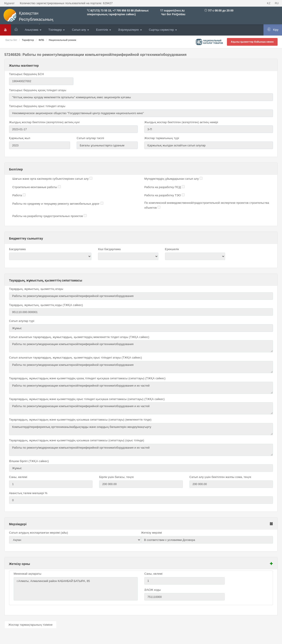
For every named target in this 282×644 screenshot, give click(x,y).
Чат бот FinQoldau (173, 14)
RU (277, 3)
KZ (269, 3)
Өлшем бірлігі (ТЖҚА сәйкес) (29, 461)
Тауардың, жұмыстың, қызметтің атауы (36, 289)
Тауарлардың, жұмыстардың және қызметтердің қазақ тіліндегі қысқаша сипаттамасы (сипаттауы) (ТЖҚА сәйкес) (87, 378)
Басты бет (11, 40)
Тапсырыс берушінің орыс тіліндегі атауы (37, 106)
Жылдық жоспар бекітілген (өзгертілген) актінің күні (44, 122)
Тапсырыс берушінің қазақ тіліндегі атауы (38, 90)
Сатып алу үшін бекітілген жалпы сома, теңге (220, 477)
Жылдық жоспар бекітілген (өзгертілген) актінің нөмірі (181, 122)
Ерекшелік (172, 249)
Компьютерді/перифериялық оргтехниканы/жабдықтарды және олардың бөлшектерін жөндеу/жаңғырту (141, 429)
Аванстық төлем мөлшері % (28, 493)
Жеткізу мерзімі (151, 533)
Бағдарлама (17, 249)
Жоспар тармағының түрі (162, 138)
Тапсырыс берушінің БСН (26, 74)
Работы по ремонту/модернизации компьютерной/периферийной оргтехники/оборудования (141, 346)
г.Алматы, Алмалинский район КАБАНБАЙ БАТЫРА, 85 (76, 589)
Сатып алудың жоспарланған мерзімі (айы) (38, 533)
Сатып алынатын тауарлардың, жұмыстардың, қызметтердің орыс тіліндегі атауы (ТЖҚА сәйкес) (75, 358)
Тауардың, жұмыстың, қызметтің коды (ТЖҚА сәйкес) (46, 305)
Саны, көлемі (18, 477)
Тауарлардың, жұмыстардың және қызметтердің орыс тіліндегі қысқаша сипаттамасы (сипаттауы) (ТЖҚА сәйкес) (87, 399)
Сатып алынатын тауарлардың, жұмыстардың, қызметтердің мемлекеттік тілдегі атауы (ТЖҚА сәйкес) (79, 337)
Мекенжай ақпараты (27, 574)
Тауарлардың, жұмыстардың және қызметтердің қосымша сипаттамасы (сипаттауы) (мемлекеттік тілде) (80, 420)
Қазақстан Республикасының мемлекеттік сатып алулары (37, 18)
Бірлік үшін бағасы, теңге (116, 477)
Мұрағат (9, 3)
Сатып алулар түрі (22, 321)
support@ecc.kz (174, 11)
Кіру (273, 30)
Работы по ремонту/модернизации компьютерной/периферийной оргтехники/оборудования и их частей (141, 388)
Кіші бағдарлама (109, 249)
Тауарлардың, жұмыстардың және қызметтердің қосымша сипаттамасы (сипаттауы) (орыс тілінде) (77, 440)
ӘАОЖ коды (153, 590)
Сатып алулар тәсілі (90, 138)
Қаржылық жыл (20, 138)
